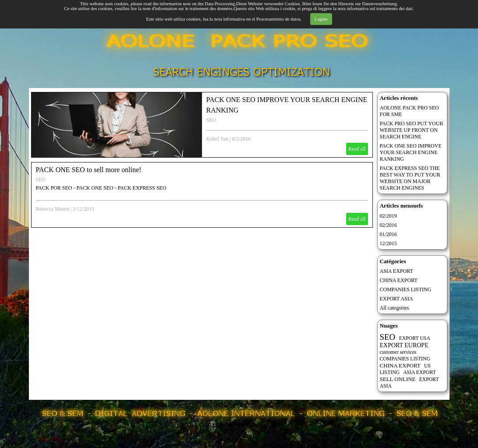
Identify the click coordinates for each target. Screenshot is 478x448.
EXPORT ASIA (397, 299)
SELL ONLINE (398, 379)
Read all (357, 149)
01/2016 (388, 234)
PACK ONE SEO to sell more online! (89, 170)
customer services (398, 352)
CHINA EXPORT (399, 280)
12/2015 (388, 243)
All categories (395, 308)
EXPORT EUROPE (404, 345)
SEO (211, 120)
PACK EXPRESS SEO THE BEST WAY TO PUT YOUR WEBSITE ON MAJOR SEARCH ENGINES (410, 178)
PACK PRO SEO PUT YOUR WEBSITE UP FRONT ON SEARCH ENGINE (412, 130)
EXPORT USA (415, 338)
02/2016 (388, 225)
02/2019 (388, 216)
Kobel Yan (218, 139)
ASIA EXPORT (397, 271)
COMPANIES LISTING (406, 289)
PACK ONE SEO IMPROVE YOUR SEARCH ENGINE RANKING (411, 152)
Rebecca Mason (53, 209)
